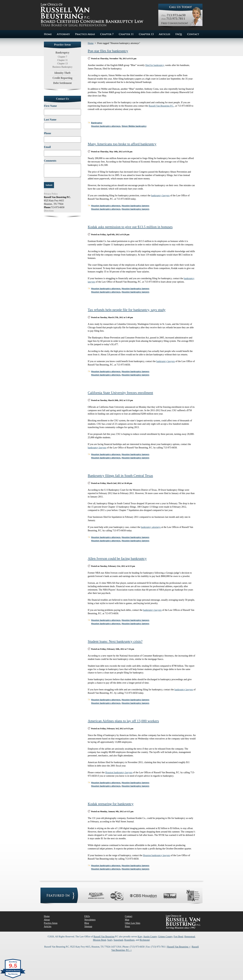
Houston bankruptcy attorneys (106, 126)
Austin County (150, 937)
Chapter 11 (62, 60)
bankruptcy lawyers (160, 196)
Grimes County (165, 937)
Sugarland (118, 940)
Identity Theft (62, 73)
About (47, 920)
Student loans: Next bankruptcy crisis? (115, 641)
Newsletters (90, 920)
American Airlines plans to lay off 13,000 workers (123, 721)
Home (91, 43)
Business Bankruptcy (63, 67)
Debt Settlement (62, 83)
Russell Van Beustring (104, 937)
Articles (48, 926)
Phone (48, 133)
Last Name (50, 120)
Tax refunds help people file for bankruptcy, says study (127, 310)
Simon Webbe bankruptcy (134, 126)
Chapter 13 (62, 64)
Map (127, 920)
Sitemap (88, 926)
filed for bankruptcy (155, 65)
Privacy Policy (51, 194)
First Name (50, 106)
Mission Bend (99, 940)
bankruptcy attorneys (151, 527)
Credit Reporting (62, 78)
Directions (49, 211)
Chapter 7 (63, 57)
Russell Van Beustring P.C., (162, 106)
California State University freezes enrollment (120, 393)
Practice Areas (51, 923)
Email (47, 147)
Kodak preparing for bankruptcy (111, 804)
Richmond (145, 940)
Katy (140, 937)
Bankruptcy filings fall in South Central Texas (120, 476)
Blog (87, 923)
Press (127, 926)
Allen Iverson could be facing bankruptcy (117, 559)
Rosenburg (129, 940)
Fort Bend (178, 937)
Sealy (110, 940)
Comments (50, 161)
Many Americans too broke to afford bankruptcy (122, 144)
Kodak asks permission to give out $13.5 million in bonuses (130, 227)
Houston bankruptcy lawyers (136, 206)
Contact (129, 916)
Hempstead (190, 937)
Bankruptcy (97, 123)
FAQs (87, 916)
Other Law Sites (133, 923)
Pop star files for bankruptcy (108, 51)
